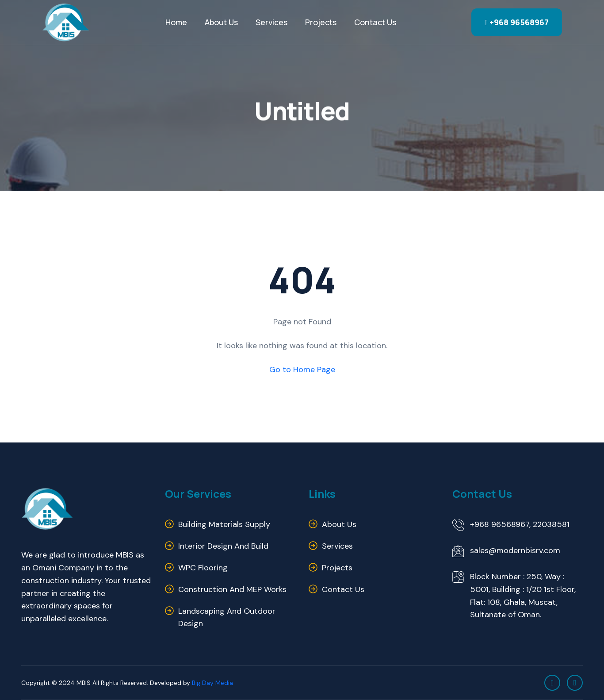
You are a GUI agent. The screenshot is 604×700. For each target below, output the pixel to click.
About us (339, 524)
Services (271, 22)
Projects (321, 22)
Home (176, 22)
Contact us (375, 22)
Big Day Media (212, 683)
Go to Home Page (302, 369)
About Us (221, 22)
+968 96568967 (517, 22)
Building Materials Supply (224, 524)
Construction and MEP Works (232, 589)
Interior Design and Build (223, 546)
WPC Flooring (203, 568)
